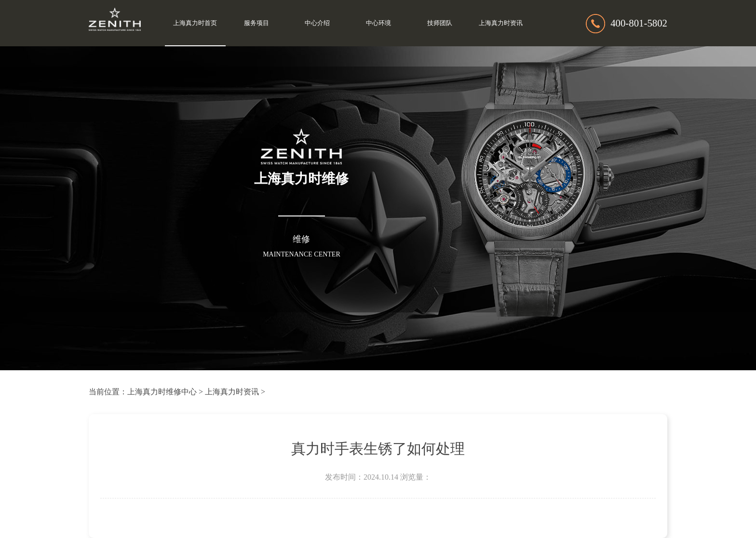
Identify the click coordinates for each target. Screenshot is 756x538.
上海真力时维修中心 (162, 392)
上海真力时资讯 (501, 23)
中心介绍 (317, 23)
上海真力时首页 (195, 23)
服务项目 (256, 23)
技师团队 (440, 23)
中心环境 (378, 23)
